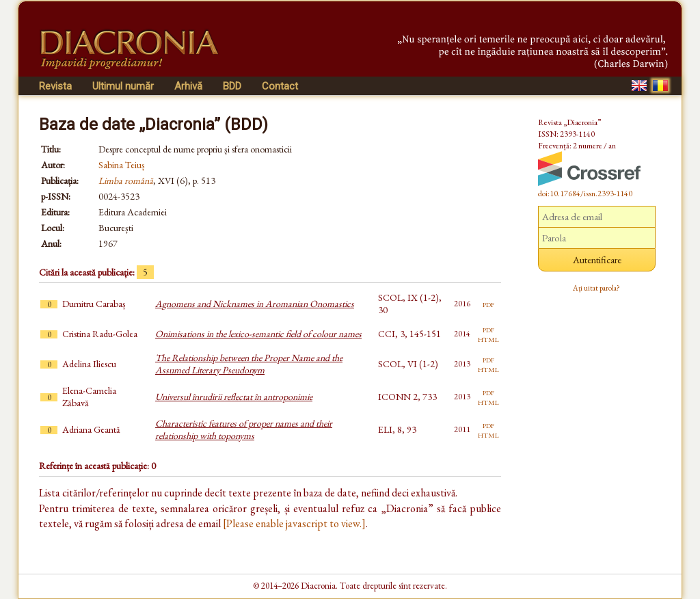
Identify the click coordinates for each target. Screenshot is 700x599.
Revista (55, 86)
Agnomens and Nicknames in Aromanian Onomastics (255, 304)
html (488, 338)
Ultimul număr (123, 86)
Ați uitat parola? (596, 288)
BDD (232, 86)
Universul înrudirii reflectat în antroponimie (234, 397)
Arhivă (188, 86)
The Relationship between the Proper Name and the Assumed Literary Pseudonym (249, 364)
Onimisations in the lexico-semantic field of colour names (258, 334)
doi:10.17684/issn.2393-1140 (585, 194)
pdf (488, 304)
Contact (280, 86)
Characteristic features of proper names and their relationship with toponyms (244, 429)
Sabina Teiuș (122, 165)
